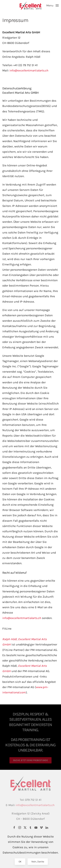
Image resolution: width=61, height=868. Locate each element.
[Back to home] (30, 5)
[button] (53, 5)
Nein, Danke (38, 862)
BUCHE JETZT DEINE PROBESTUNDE (31, 760)
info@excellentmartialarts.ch (29, 71)
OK (20, 862)
